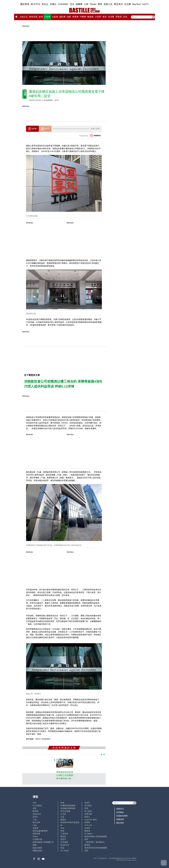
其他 (125, 17)
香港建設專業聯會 (68, 808)
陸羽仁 (35, 817)
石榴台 (53, 4)
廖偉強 (87, 831)
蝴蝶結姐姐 (37, 851)
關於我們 (120, 823)
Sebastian (37, 814)
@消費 (111, 17)
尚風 (62, 831)
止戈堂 (63, 814)
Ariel (35, 803)
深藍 (35, 808)
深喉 (62, 803)
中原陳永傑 (37, 839)
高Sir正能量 (65, 811)
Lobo (35, 825)
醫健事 (90, 17)
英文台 (45, 4)
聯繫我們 (120, 819)
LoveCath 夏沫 (91, 820)
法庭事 (55, 17)
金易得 (87, 828)
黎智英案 (33, 17)
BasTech (137, 4)
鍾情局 (35, 811)
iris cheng (64, 851)
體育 (100, 4)
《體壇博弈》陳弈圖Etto (94, 842)
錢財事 (62, 17)
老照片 (63, 839)
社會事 (47, 17)
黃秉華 (87, 822)
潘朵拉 (63, 836)
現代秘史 (88, 806)
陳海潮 (87, 845)
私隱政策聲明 (122, 816)
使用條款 (120, 812)
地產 (69, 17)
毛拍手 (87, 803)
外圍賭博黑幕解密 (68, 806)
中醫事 (83, 17)
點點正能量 (37, 848)
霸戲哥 (63, 820)
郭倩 (86, 808)
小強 (35, 820)
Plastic (93, 4)
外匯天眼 (88, 814)
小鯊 (62, 817)
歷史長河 (118, 4)
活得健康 (64, 842)
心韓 (86, 4)
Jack (62, 828)
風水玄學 (36, 822)
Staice (35, 836)
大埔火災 (24, 17)
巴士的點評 (37, 806)
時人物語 (88, 811)
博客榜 (119, 17)
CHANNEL (63, 4)
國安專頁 (25, 4)
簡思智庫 (36, 834)
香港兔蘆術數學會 (40, 831)
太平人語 (88, 825)
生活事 (128, 4)
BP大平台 (35, 4)
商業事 (75, 17)
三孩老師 (64, 834)
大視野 (98, 17)
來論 (62, 848)
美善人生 (108, 4)
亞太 (72, 4)
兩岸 (105, 17)
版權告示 (120, 809)
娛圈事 (79, 4)
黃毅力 (87, 817)
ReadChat (65, 845)
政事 (41, 17)
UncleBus (88, 834)
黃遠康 (35, 828)
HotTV (146, 4)
